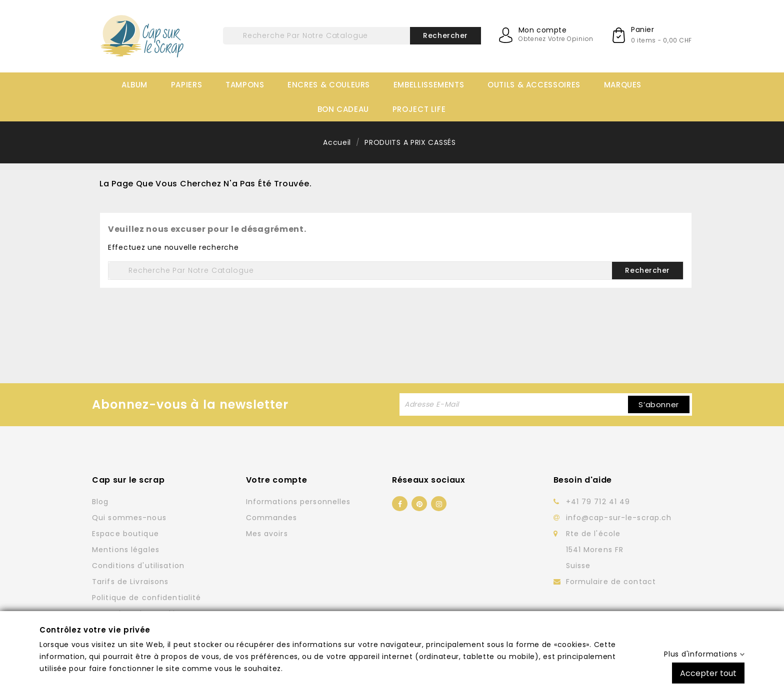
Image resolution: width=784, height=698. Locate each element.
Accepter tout (708, 673)
